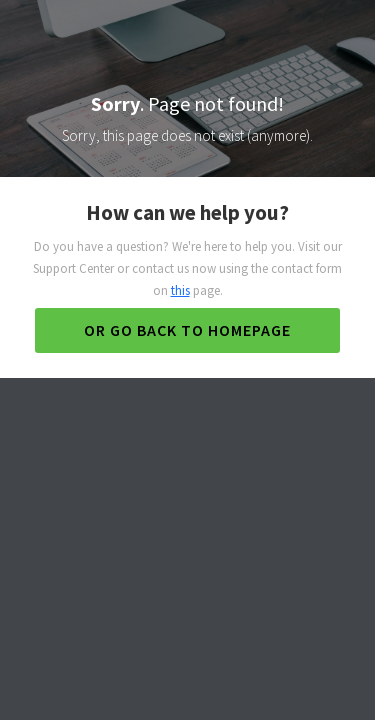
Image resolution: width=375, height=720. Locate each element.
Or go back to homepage (187, 330)
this (180, 290)
